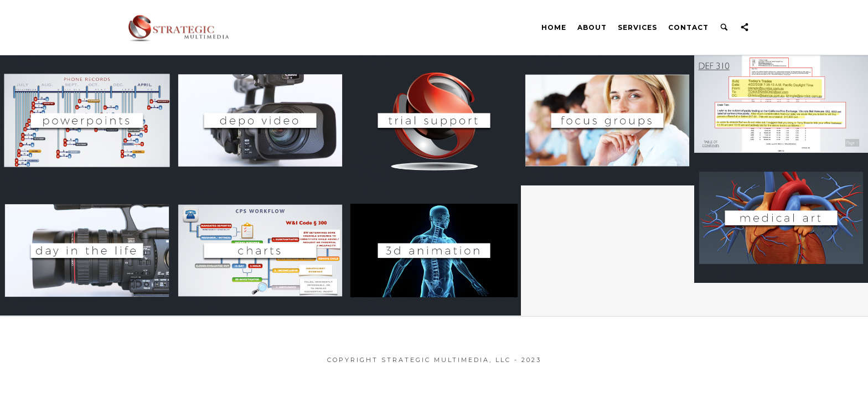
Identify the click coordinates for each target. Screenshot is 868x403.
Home (554, 27)
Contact (688, 27)
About (592, 27)
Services (637, 27)
